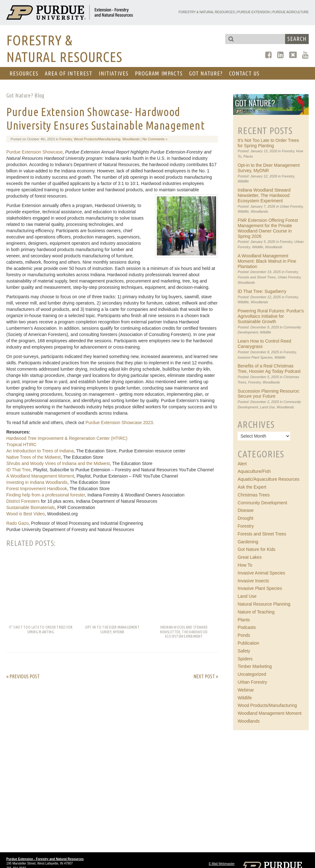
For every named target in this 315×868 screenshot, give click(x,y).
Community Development (262, 503)
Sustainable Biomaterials (31, 507)
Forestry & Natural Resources (207, 12)
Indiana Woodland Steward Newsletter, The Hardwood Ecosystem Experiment (264, 195)
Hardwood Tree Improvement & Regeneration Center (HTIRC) (67, 438)
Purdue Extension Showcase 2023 (119, 423)
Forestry (66, 139)
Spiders (245, 659)
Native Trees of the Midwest (34, 457)
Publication (248, 643)
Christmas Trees (254, 495)
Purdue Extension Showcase (34, 152)
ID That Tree (19, 470)
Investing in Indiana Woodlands (37, 482)
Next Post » (206, 676)
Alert (242, 464)
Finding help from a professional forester (46, 495)
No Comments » (155, 139)
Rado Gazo (17, 523)
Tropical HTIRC (21, 445)
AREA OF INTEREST (69, 73)
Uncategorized (252, 674)
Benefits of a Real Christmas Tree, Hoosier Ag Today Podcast (269, 369)
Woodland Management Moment (269, 713)
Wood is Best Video (26, 514)
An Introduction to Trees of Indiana (40, 451)
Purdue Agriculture (290, 12)
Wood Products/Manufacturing (97, 139)
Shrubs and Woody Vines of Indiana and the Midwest (58, 463)
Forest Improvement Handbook (37, 489)
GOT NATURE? (206, 73)
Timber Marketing (255, 666)
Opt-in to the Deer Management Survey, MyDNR (269, 168)
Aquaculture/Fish (254, 471)
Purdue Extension (253, 12)
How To (245, 565)
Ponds (244, 635)
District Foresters (23, 501)
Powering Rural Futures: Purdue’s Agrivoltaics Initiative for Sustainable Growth (271, 316)
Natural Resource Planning (264, 604)
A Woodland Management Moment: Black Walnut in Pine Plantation (267, 261)
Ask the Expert (252, 487)
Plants (248, 156)
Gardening (248, 542)
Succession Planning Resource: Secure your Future (269, 394)
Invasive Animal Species (261, 573)
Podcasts (247, 627)
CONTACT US (244, 73)
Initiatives (114, 73)
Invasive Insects (253, 581)
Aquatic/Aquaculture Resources (268, 479)
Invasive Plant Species (255, 357)
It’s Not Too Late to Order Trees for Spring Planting (268, 143)
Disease (246, 510)
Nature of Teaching (256, 612)
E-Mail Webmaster (222, 864)
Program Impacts (159, 73)
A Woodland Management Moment (40, 476)
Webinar (246, 690)
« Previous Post (23, 676)
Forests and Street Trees (257, 277)
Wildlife (243, 181)
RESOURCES (24, 73)
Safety (244, 651)
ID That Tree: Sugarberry (262, 291)
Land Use (267, 407)
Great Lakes (249, 557)
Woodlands (131, 139)
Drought (245, 518)
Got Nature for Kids (256, 549)
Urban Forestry (291, 206)
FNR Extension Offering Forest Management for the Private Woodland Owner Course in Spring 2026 (268, 228)
